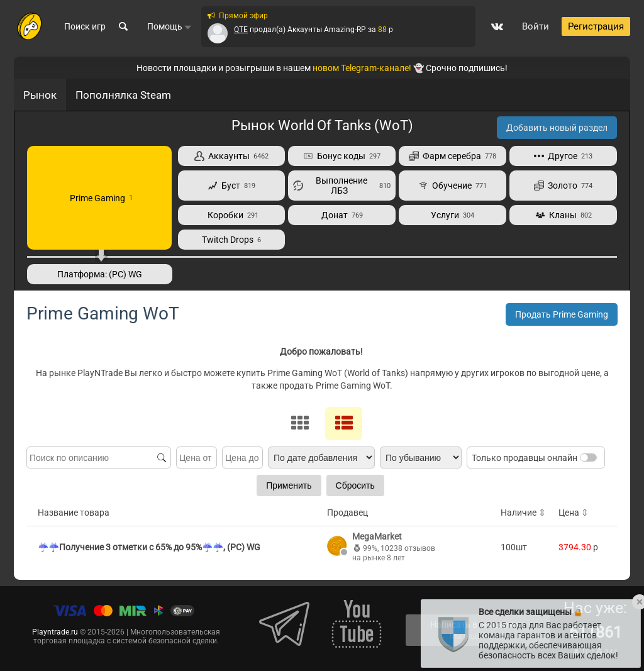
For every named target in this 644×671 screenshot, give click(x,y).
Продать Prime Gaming (562, 314)
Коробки (231, 215)
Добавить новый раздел (557, 128)
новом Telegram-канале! (362, 68)
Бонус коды (342, 156)
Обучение (452, 186)
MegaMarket (377, 536)
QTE (241, 30)
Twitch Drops (231, 240)
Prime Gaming (99, 198)
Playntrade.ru (55, 632)
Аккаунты (231, 156)
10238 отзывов (408, 548)
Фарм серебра (452, 156)
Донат (342, 215)
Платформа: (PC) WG (100, 274)
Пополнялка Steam (123, 95)
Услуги (452, 215)
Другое (563, 156)
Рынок (40, 95)
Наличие (523, 513)
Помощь (169, 27)
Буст (231, 186)
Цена (574, 513)
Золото (563, 186)
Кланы (563, 215)
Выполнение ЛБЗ (342, 186)
